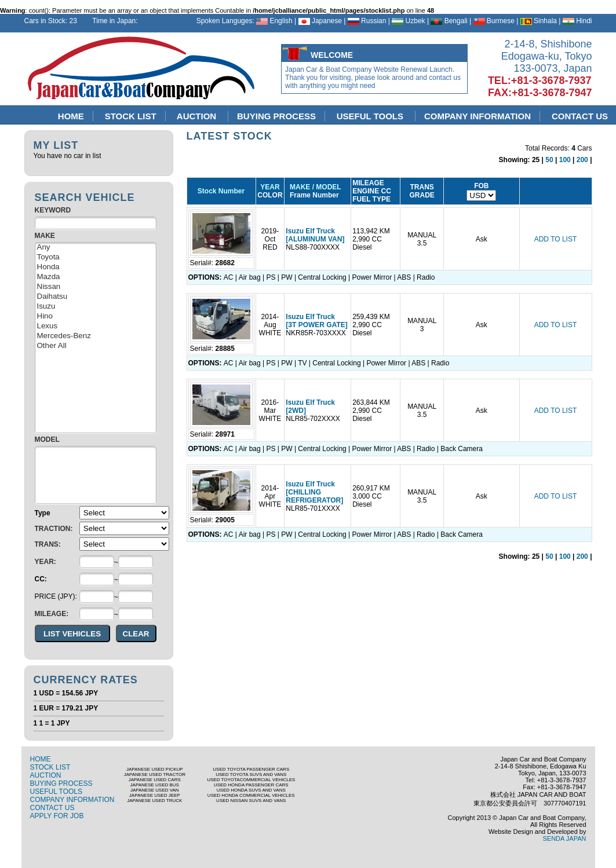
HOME (71, 116)
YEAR (270, 187)
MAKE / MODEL (313, 187)
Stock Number (221, 191)
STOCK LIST (130, 116)
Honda (96, 267)
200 (582, 160)
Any (96, 248)
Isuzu (96, 307)
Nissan (96, 287)
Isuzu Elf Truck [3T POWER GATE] (316, 321)
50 (549, 160)
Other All (96, 346)
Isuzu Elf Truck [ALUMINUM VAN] (315, 235)
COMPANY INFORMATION (478, 116)
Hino (96, 316)
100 (565, 160)
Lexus (96, 326)
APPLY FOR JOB (57, 816)
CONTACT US (52, 808)
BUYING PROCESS (277, 116)
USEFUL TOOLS (371, 116)
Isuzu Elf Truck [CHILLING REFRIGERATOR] (314, 492)
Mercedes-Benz (96, 336)
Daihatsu (96, 297)
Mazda (96, 277)
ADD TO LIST (556, 239)
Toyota (96, 257)
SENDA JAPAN (565, 838)
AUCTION (198, 116)
